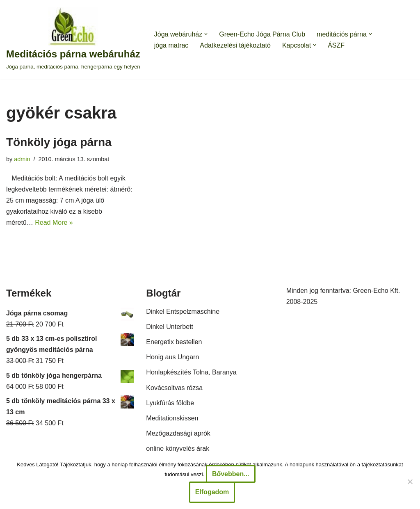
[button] (206, 34)
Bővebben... (231, 474)
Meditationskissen (172, 418)
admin (22, 159)
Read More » (54, 223)
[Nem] (410, 482)
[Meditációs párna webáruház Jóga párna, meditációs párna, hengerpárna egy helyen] (73, 40)
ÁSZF (336, 45)
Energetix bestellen (174, 342)
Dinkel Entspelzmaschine (183, 312)
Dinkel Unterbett (170, 327)
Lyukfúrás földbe (170, 403)
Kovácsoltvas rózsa (174, 388)
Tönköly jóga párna (59, 142)
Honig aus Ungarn (172, 357)
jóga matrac (171, 45)
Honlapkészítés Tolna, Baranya (191, 372)
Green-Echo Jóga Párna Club (262, 34)
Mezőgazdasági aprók (178, 433)
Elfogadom (212, 492)
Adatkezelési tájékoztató (235, 45)
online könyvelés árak (178, 449)
